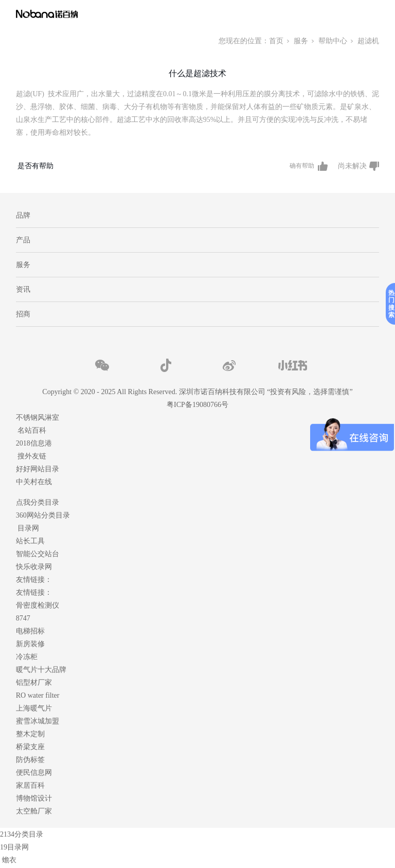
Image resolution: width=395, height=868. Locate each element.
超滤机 (368, 41)
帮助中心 (333, 41)
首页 (276, 41)
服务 (301, 41)
